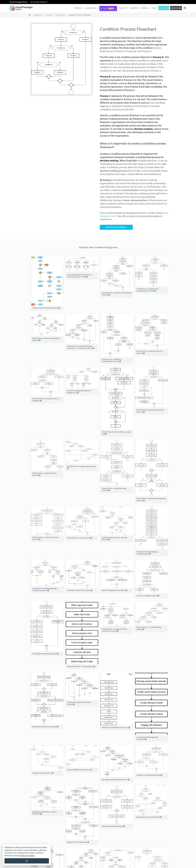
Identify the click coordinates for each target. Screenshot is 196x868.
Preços (154, 8)
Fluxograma (60, 15)
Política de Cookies (27, 856)
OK (27, 861)
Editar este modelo (116, 227)
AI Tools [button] (108, 8)
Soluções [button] (134, 8)
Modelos (49, 15)
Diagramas (38, 15)
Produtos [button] (78, 8)
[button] (91, 8)
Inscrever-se (164, 8)
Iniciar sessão (176, 8)
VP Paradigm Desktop (39, 2)
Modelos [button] (145, 8)
